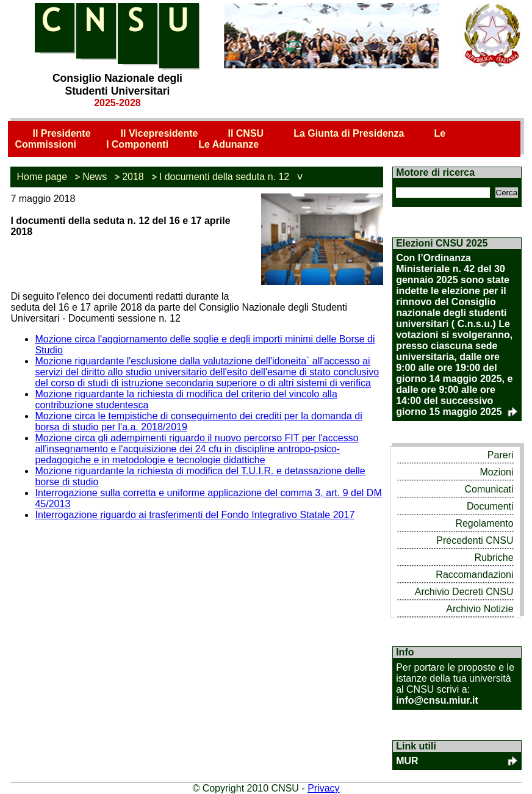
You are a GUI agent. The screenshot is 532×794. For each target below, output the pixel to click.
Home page (42, 177)
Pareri (501, 455)
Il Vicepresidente (160, 133)
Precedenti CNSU (475, 540)
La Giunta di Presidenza (349, 133)
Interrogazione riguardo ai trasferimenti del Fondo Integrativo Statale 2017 (195, 515)
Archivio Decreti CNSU (464, 592)
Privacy (323, 788)
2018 (133, 177)
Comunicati (489, 489)
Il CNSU (246, 133)
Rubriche (494, 558)
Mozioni (496, 472)
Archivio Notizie (480, 609)
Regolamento (484, 523)
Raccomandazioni (474, 575)
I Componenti (137, 144)
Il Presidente (61, 133)
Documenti (490, 506)
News (95, 177)
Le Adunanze (228, 144)
